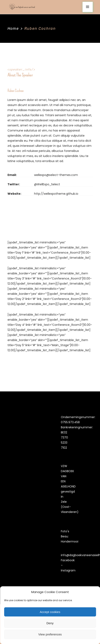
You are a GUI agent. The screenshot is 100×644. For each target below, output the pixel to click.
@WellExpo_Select (47, 184)
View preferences (50, 634)
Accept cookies (50, 612)
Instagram (68, 570)
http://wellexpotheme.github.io (56, 194)
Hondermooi (70, 541)
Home (13, 29)
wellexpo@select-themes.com (56, 175)
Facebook (68, 560)
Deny (50, 623)
